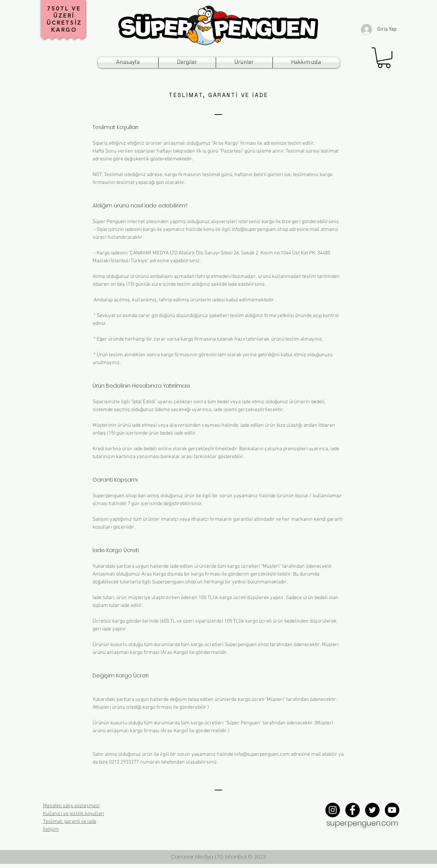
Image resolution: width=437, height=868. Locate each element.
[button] (384, 58)
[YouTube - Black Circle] (392, 810)
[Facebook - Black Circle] (352, 810)
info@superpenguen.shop (260, 230)
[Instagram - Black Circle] (333, 810)
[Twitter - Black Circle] (372, 810)
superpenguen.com (362, 823)
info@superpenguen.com (262, 754)
